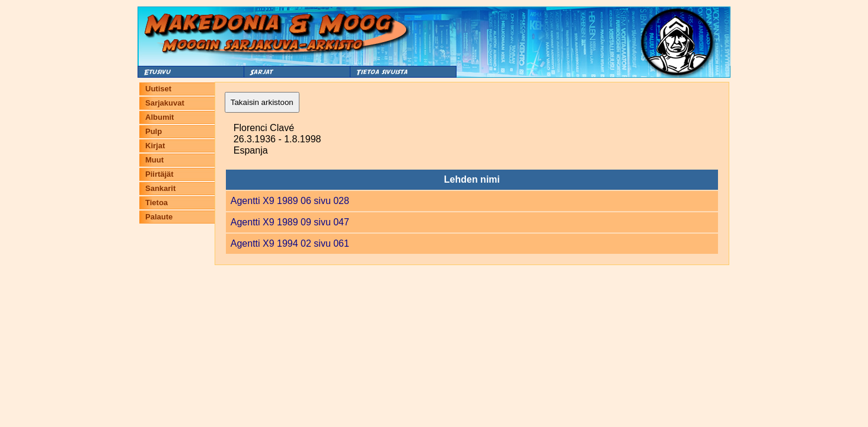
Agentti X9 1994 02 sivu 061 (290, 243)
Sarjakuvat (165, 103)
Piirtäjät (159, 174)
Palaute (159, 217)
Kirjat (155, 146)
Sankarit (160, 188)
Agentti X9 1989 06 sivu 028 (290, 201)
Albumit (159, 117)
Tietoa (157, 203)
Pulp (154, 131)
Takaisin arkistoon (262, 102)
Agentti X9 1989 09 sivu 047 (290, 222)
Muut (154, 160)
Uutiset (158, 89)
